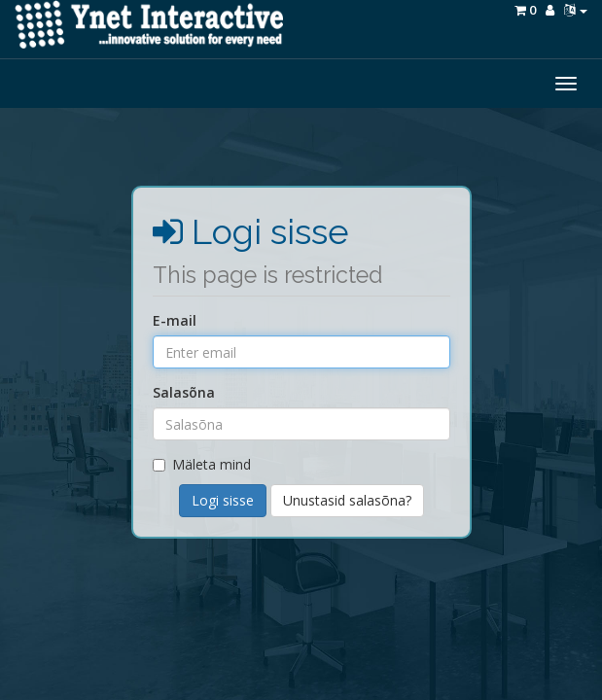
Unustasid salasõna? (347, 500)
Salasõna (184, 392)
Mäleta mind (202, 464)
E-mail (175, 320)
